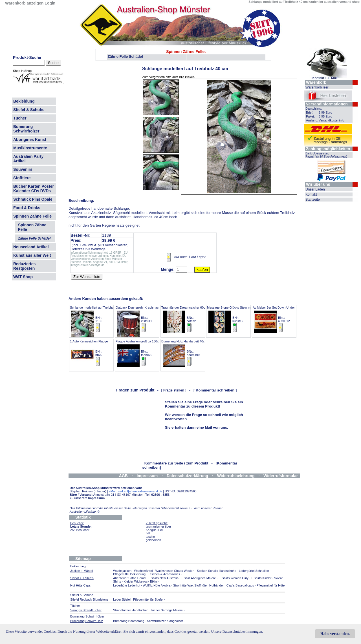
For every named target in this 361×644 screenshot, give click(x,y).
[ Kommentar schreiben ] (215, 390)
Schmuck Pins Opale (33, 199)
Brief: (310, 112)
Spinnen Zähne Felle (32, 216)
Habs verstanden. (335, 634)
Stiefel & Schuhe (29, 110)
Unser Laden (315, 189)
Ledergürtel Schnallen (254, 571)
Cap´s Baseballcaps (240, 585)
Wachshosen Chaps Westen (175, 571)
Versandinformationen (327, 104)
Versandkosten (116, 245)
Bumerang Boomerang (129, 621)
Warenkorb (316, 82)
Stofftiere (22, 178)
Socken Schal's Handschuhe (217, 571)
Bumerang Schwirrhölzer (26, 129)
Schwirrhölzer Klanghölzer (165, 621)
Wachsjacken (122, 571)
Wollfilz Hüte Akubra (157, 585)
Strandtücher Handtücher (130, 610)
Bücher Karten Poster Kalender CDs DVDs (34, 189)
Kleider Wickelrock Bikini (140, 581)
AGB (123, 476)
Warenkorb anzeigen (24, 3)
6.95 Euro (325, 116)
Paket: (310, 116)
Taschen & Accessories (164, 574)
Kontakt (311, 194)
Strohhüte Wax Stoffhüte (190, 585)
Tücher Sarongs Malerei (167, 610)
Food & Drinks (27, 208)
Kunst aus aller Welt (32, 255)
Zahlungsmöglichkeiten (328, 149)
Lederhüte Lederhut (127, 585)
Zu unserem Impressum (87, 498)
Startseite (313, 200)
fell (148, 533)
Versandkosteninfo (332, 120)
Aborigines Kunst (30, 140)
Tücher (20, 118)
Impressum (147, 476)
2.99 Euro (325, 112)
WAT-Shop (23, 277)
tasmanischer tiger (159, 526)
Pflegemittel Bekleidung (129, 574)
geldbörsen (153, 540)
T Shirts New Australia (163, 578)
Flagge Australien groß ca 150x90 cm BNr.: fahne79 (141, 353)
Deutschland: (314, 109)
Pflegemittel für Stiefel (148, 599)
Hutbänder (217, 585)
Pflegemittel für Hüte (271, 585)
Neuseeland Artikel (31, 247)
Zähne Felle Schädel (125, 57)
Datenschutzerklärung (187, 476)
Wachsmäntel (143, 571)
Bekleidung (24, 101)
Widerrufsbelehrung (236, 476)
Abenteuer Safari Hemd (129, 578)
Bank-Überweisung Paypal (326, 155)
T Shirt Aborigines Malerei (199, 578)
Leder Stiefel (122, 599)
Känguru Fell (155, 530)
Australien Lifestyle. (85, 512)
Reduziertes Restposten (24, 266)
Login (50, 3)
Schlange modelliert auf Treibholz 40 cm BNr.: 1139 (98, 319)
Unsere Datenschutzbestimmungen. (237, 631)
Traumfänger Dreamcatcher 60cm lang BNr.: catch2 (188, 319)
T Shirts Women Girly (234, 578)
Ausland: (312, 120)
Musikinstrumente (30, 148)
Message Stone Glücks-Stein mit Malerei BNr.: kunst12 (235, 319)
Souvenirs (23, 169)
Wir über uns (318, 184)
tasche (150, 537)
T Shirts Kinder (261, 578)
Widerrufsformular (281, 476)
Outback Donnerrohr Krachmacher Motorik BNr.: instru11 (145, 319)
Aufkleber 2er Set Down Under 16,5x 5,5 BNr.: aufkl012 (281, 319)
